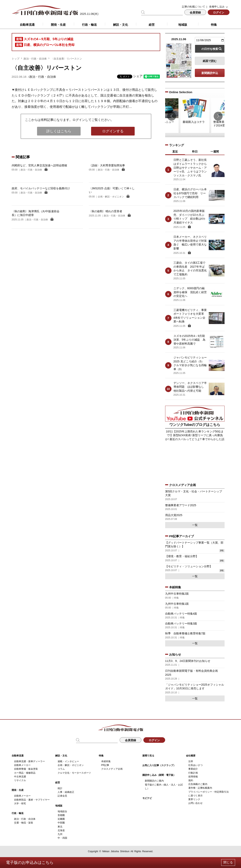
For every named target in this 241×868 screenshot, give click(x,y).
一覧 (195, 525)
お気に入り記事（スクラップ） (159, 765)
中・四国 (62, 838)
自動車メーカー (22, 765)
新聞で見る (148, 756)
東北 (60, 827)
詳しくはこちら (59, 131)
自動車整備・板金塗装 (26, 769)
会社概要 (191, 756)
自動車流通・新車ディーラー (30, 761)
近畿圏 (61, 819)
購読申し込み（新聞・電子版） (159, 775)
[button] (172, 116)
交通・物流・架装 (24, 823)
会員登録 (195, 12)
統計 (60, 788)
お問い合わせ (195, 803)
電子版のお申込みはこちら (30, 862)
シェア (138, 76)
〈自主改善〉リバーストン (67, 59)
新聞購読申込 (210, 73)
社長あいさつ (195, 765)
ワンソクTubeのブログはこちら (195, 425)
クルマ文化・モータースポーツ (74, 773)
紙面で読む (210, 61)
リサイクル (20, 780)
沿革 (191, 761)
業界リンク (194, 799)
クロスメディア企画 (112, 769)
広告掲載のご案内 (198, 784)
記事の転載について (194, 7)
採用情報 (193, 777)
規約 (191, 780)
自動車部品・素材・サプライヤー (32, 800)
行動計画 (193, 773)
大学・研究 (20, 804)
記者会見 (62, 796)
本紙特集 (106, 761)
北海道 (61, 830)
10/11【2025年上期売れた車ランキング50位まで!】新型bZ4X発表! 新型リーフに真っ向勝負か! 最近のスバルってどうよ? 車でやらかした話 (195, 435)
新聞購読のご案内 (154, 781)
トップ (16, 59)
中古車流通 (20, 777)
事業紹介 (193, 769)
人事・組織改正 (66, 792)
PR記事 (105, 765)
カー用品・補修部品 (25, 773)
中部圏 (61, 823)
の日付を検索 (210, 49)
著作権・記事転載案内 (200, 788)
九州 (60, 834)
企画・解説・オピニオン (71, 765)
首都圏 (61, 815)
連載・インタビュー (68, 761)
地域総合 (62, 811)
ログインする (113, 131)
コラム (61, 769)
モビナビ (147, 798)
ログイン (219, 12)
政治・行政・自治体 (35, 59)
